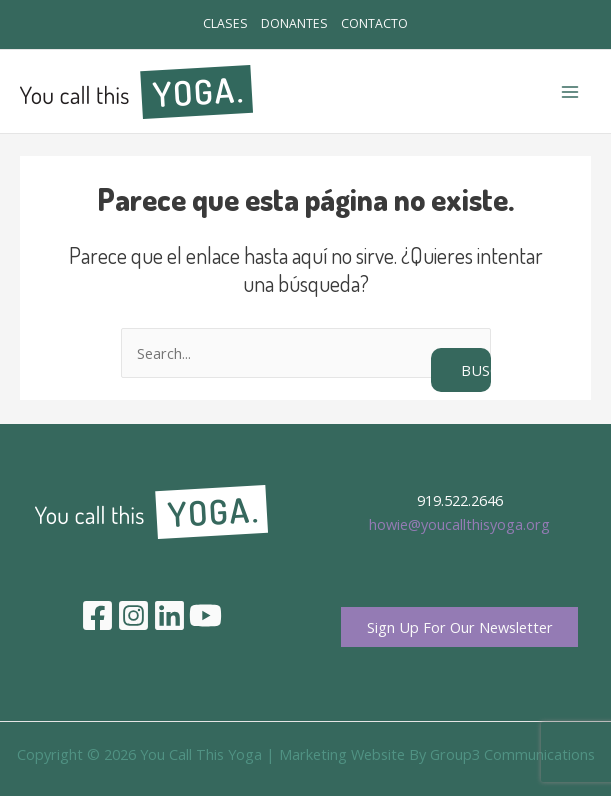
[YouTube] (205, 616)
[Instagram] (133, 616)
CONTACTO (393, 25)
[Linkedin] (169, 616)
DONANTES (294, 25)
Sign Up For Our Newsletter (460, 629)
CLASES (206, 25)
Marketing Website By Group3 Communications (437, 757)
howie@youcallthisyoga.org (459, 524)
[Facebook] (97, 616)
